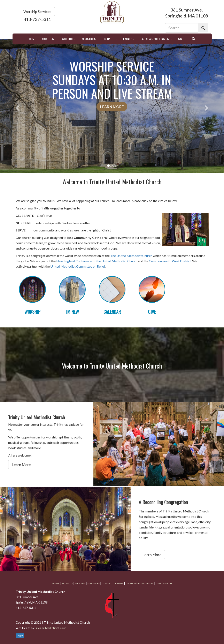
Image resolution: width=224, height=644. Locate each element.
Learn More (112, 107)
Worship (69, 39)
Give (182, 39)
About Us (49, 39)
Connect (110, 39)
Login (20, 635)
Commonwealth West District (170, 261)
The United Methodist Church (131, 256)
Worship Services (37, 12)
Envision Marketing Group (51, 628)
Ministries (90, 39)
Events (129, 39)
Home (32, 39)
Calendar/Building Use (156, 39)
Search (168, 583)
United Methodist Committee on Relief (78, 266)
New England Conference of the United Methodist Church (97, 261)
